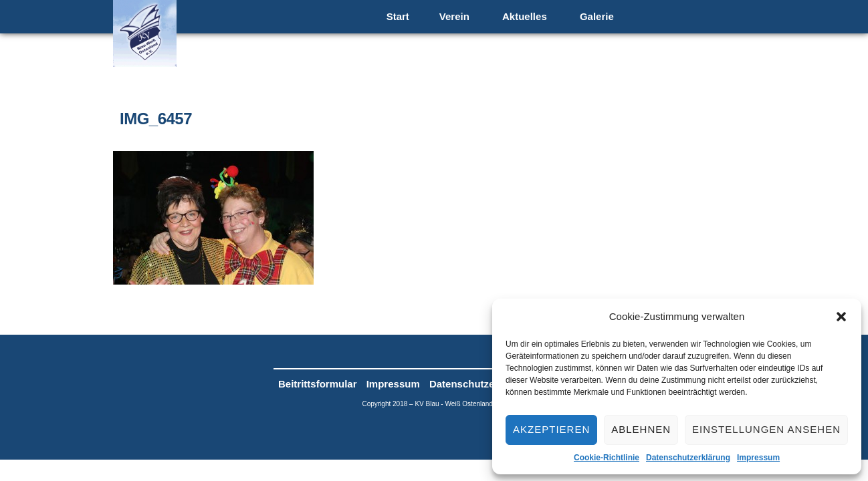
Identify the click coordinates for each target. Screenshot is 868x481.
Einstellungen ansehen (766, 429)
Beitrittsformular (318, 384)
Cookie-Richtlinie (607, 458)
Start (398, 16)
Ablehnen (641, 429)
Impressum (758, 458)
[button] (841, 317)
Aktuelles (525, 16)
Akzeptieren (551, 429)
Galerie (597, 16)
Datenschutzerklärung (688, 458)
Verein (454, 16)
